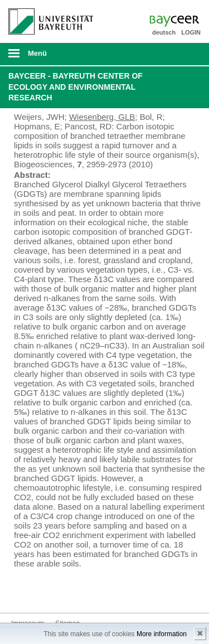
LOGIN (191, 32)
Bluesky (20, 592)
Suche (182, 54)
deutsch (164, 32)
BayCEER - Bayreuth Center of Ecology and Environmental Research (76, 87)
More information (162, 634)
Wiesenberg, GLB (102, 117)
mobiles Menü (46, 57)
